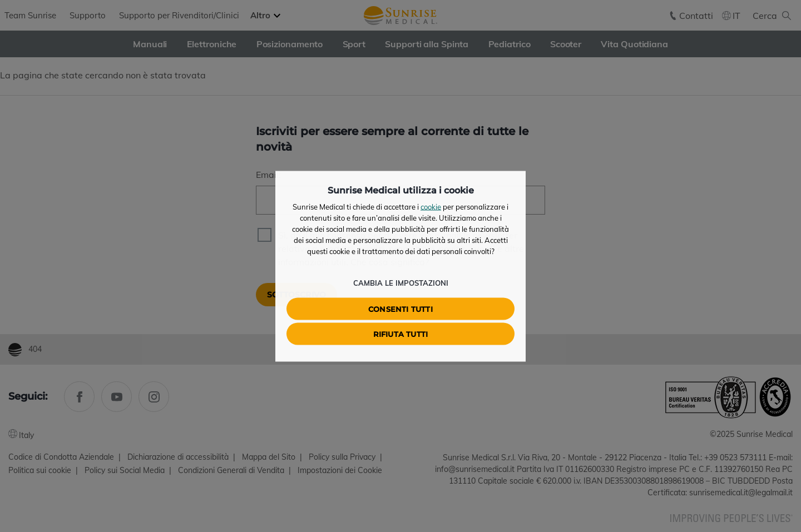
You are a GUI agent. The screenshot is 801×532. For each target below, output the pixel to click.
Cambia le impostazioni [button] (401, 282)
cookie (431, 206)
